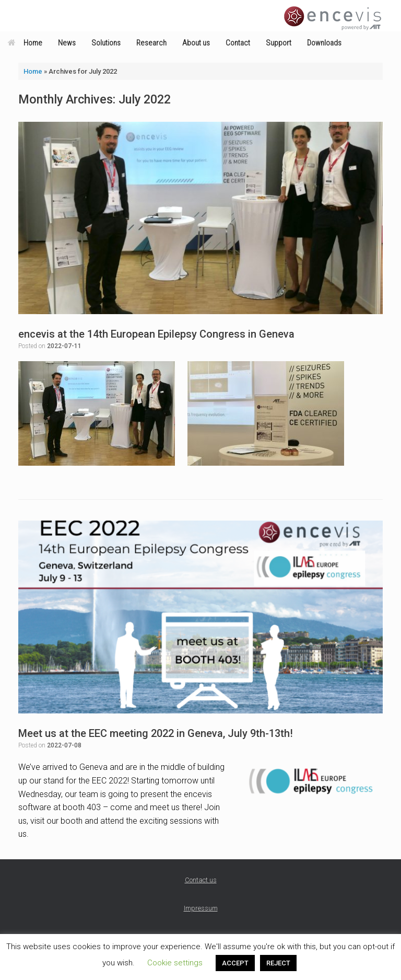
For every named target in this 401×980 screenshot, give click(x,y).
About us (196, 43)
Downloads (324, 43)
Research (151, 43)
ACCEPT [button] (235, 963)
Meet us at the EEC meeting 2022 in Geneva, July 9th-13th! (156, 733)
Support (279, 43)
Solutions (106, 43)
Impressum (201, 908)
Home (25, 43)
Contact (238, 43)
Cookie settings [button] (175, 963)
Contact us (201, 880)
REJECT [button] (278, 963)
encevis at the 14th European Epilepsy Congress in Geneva (156, 334)
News (67, 43)
